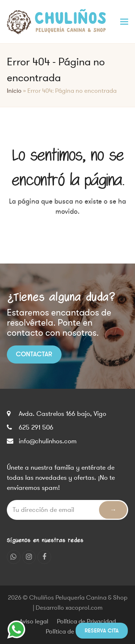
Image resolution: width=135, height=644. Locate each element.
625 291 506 (36, 427)
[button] (124, 21)
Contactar (34, 354)
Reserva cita (102, 631)
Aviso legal (34, 622)
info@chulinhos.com (48, 441)
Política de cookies (71, 632)
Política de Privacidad (86, 622)
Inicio (14, 91)
